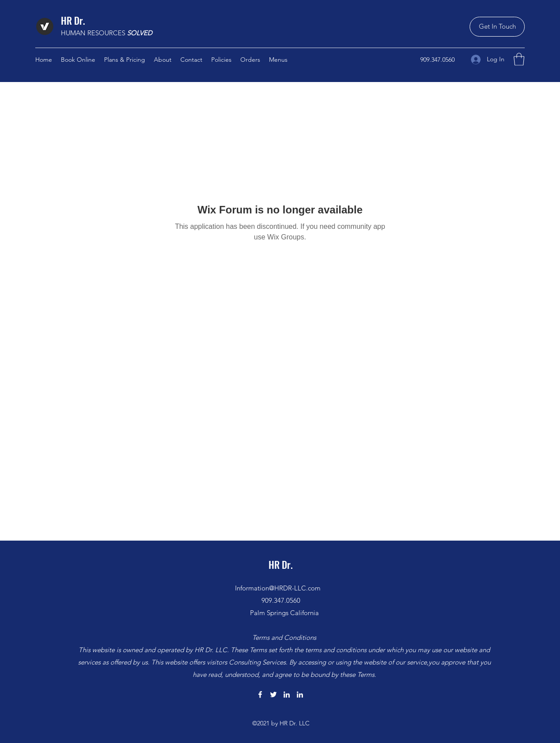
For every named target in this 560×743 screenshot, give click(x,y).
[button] (497, 27)
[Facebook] (260, 694)
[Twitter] (273, 694)
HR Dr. (73, 20)
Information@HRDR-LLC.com (278, 588)
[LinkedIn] (287, 694)
